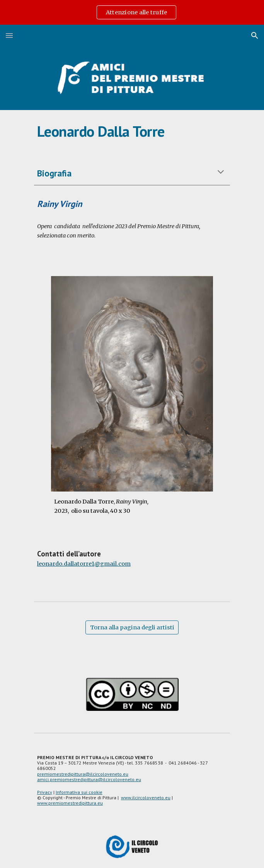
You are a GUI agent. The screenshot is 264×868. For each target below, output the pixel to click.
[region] (132, 12)
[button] (9, 35)
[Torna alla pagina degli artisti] (132, 628)
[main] (132, 131)
